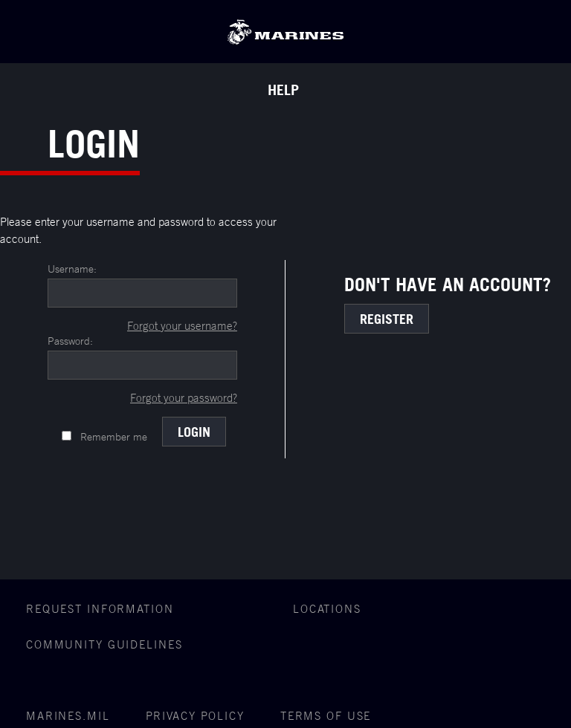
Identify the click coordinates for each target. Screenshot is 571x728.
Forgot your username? (182, 326)
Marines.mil (68, 716)
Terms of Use (326, 716)
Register (387, 319)
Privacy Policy (195, 716)
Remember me (114, 437)
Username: (72, 269)
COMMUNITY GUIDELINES (104, 644)
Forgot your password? (184, 398)
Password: (70, 341)
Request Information (100, 609)
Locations (327, 609)
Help (283, 90)
